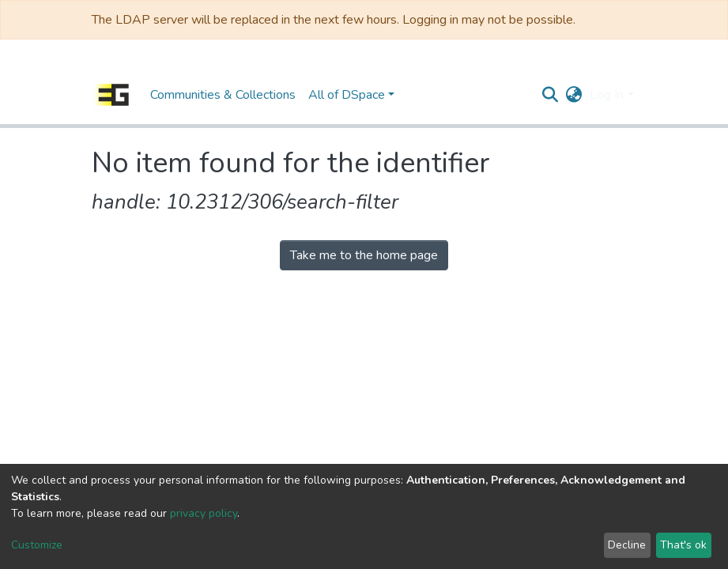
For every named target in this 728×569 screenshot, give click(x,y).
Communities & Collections (223, 95)
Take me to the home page (364, 255)
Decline (627, 545)
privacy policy (204, 513)
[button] (573, 95)
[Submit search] (550, 95)
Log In (607, 95)
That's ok (683, 545)
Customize (37, 545)
